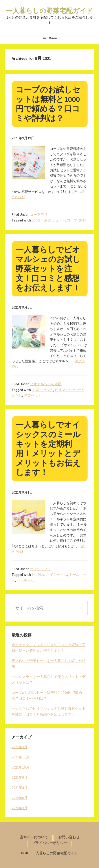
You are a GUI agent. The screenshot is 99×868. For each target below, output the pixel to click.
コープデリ (39, 214)
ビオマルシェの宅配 (46, 384)
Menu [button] (53, 38)
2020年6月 (20, 798)
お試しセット (55, 220)
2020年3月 (20, 808)
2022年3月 (20, 747)
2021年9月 (20, 777)
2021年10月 (20, 767)
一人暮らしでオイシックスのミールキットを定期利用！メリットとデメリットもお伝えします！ (48, 449)
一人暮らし (26, 580)
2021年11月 (20, 757)
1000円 (37, 220)
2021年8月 (20, 788)
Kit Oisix (38, 574)
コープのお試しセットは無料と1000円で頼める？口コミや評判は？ (48, 104)
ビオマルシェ (65, 390)
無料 (82, 220)
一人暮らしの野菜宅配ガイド (49, 11)
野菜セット (33, 395)
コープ (72, 220)
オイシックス (40, 569)
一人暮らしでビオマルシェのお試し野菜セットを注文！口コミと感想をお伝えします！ (48, 269)
